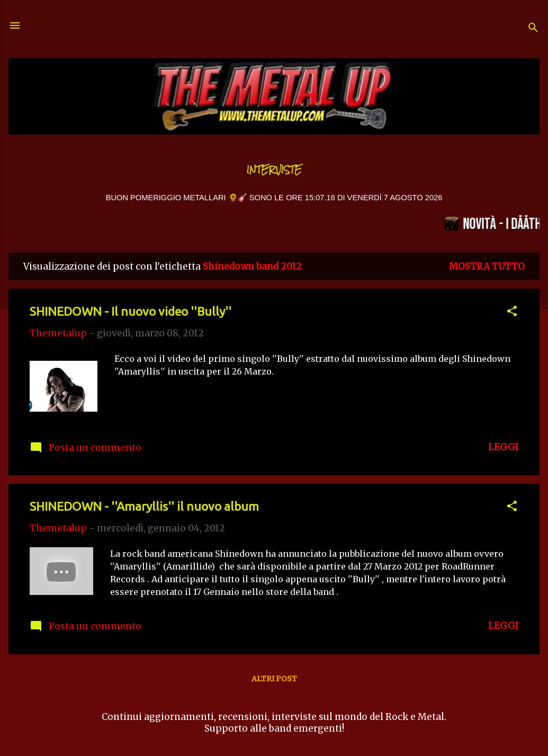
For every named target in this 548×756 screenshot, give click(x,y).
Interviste (274, 170)
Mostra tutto (487, 266)
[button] (512, 313)
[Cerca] (533, 29)
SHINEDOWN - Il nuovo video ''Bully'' (131, 311)
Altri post (274, 679)
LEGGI (503, 447)
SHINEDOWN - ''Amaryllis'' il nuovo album (144, 506)
